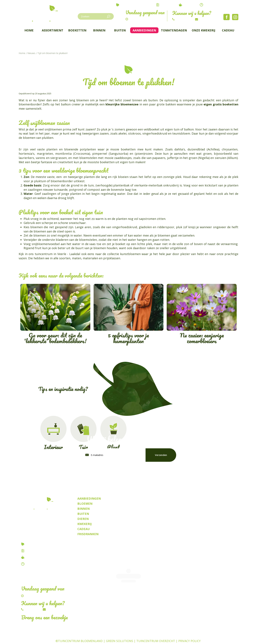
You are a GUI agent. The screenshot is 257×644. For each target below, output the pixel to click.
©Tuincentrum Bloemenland (79, 631)
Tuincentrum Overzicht (156, 631)
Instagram (235, 17)
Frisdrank (187, 637)
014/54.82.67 (184, 19)
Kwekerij (169, 637)
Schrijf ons (206, 19)
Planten (152, 637)
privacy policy (162, 470)
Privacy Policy (189, 631)
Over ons (33, 544)
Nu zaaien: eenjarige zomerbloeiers (202, 315)
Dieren (110, 637)
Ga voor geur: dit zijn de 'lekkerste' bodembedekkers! (55, 315)
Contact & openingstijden (45, 564)
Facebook (227, 17)
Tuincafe (32, 557)
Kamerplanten (131, 637)
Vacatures (34, 551)
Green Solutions (119, 631)
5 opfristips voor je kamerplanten (129, 315)
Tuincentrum (73, 637)
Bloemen (95, 637)
